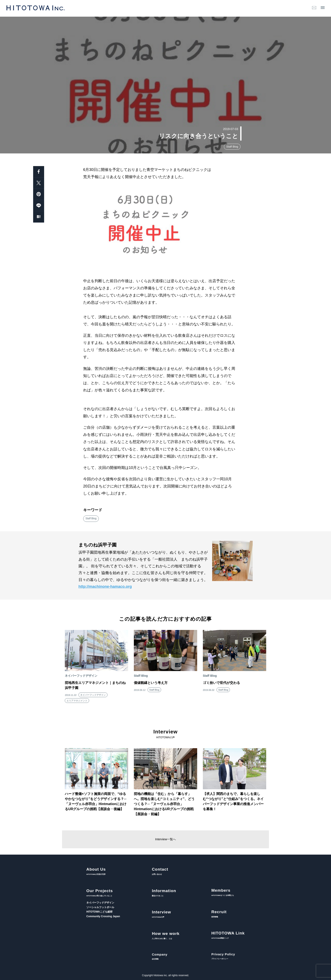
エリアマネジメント (77, 701)
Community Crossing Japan (103, 916)
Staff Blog (232, 147)
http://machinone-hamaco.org (105, 587)
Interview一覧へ (165, 839)
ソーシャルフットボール (100, 907)
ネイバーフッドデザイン (93, 695)
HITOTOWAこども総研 (99, 912)
